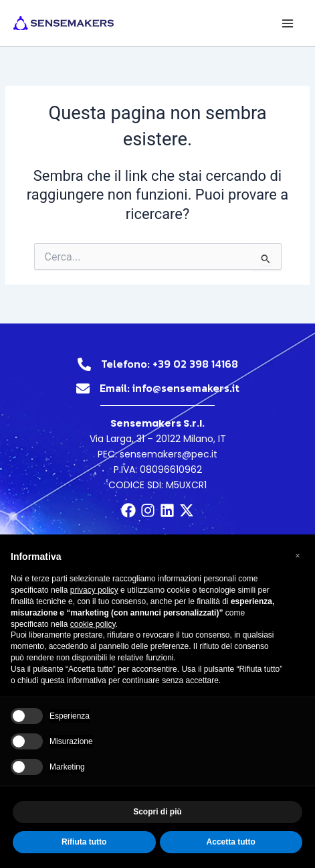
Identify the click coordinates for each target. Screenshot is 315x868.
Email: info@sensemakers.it (170, 388)
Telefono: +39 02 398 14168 (170, 364)
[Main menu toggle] (288, 23)
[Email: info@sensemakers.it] (83, 388)
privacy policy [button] (94, 590)
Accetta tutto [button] (231, 842)
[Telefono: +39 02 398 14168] (84, 364)
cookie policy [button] (93, 624)
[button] (298, 556)
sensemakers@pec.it (169, 454)
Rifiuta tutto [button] (84, 842)
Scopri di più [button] (157, 812)
